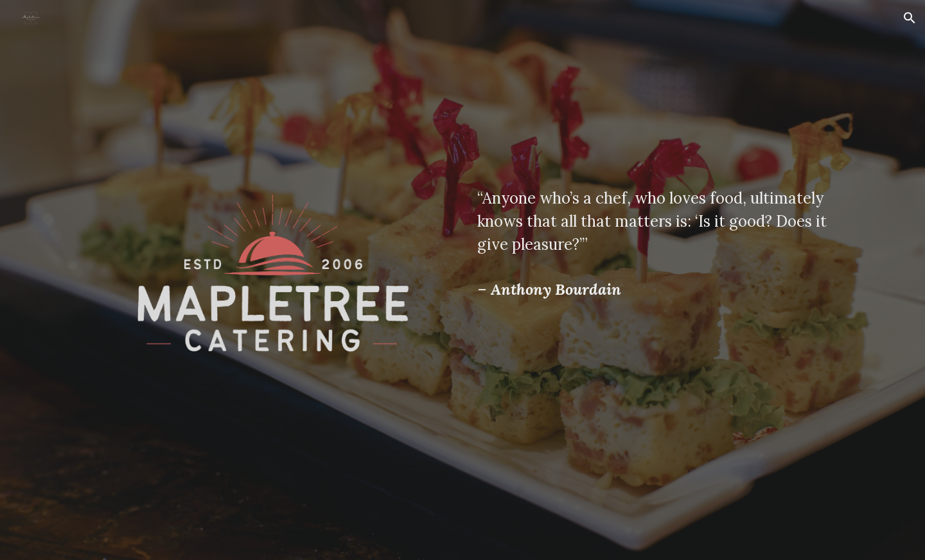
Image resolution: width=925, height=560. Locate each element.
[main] (653, 222)
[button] (910, 18)
